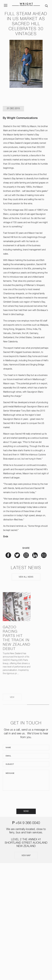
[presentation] (26, 800)
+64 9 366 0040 (28, 823)
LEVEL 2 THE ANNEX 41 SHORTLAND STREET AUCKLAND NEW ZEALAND (26, 843)
